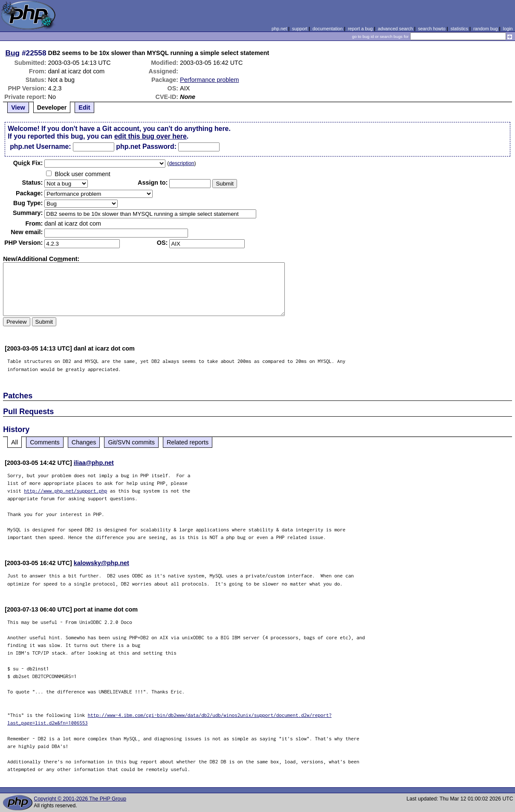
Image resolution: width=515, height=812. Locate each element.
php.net (279, 29)
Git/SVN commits (131, 442)
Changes (84, 442)
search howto (431, 29)
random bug (486, 29)
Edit (84, 107)
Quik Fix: (28, 163)
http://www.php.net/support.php (65, 491)
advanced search (395, 29)
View (18, 107)
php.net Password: (146, 146)
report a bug (360, 29)
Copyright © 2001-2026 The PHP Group (80, 799)
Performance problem (209, 80)
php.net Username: (40, 146)
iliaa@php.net (94, 463)
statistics (459, 29)
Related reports (188, 442)
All (14, 442)
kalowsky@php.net (101, 563)
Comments (45, 442)
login (508, 29)
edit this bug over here (150, 136)
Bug (13, 53)
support (300, 29)
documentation (328, 29)
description (181, 163)
